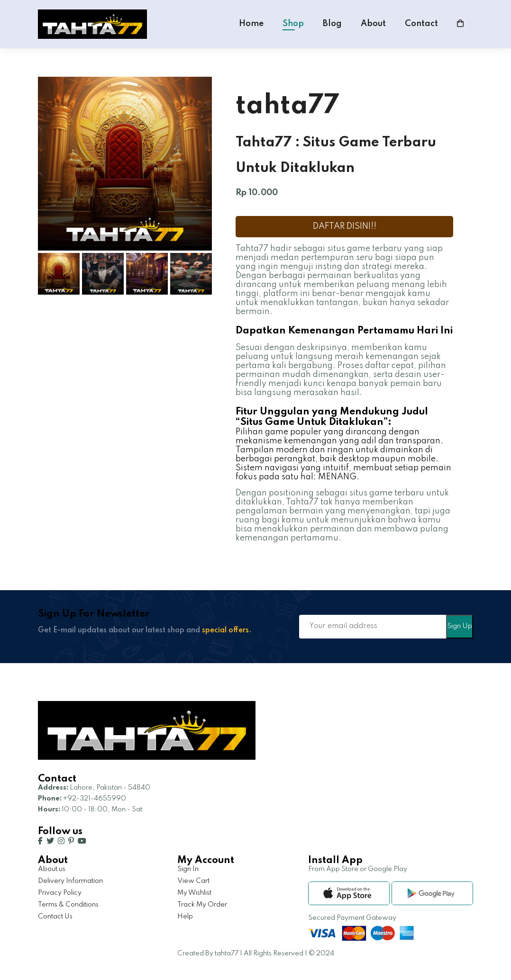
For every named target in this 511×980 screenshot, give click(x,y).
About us (52, 869)
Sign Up (460, 626)
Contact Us (55, 917)
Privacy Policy (60, 893)
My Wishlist (194, 893)
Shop (293, 24)
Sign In (188, 869)
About (373, 24)
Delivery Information (70, 881)
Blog (332, 24)
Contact (421, 24)
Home (251, 24)
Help (185, 917)
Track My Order (202, 905)
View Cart (193, 881)
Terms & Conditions (68, 905)
